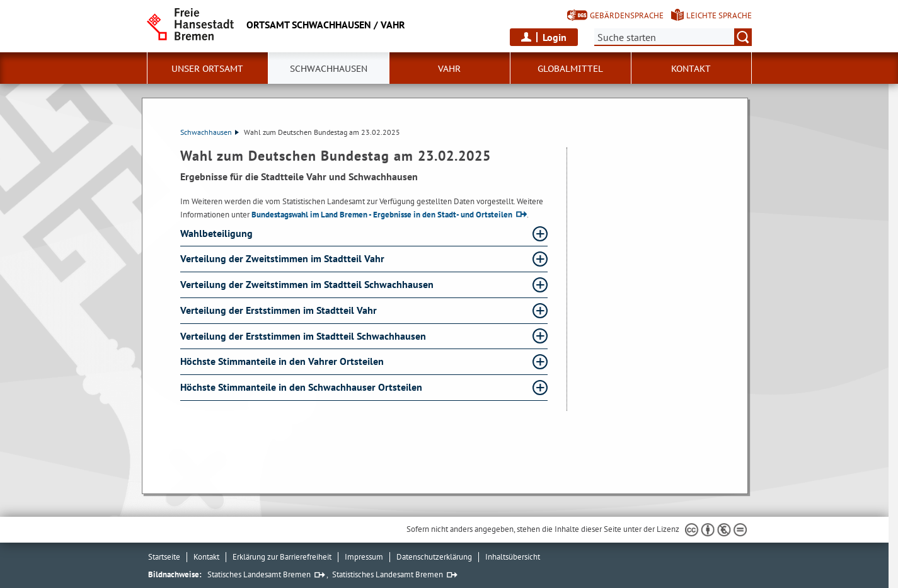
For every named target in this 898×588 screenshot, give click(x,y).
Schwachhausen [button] (329, 69)
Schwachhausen (210, 132)
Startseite (164, 557)
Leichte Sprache (719, 15)
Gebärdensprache (627, 15)
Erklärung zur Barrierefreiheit (282, 557)
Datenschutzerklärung (434, 557)
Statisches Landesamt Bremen (259, 574)
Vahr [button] (449, 69)
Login (555, 37)
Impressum (364, 557)
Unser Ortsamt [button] (207, 69)
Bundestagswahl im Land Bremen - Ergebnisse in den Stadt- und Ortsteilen (382, 215)
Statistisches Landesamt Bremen (388, 574)
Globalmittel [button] (570, 69)
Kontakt (691, 69)
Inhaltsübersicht (513, 557)
